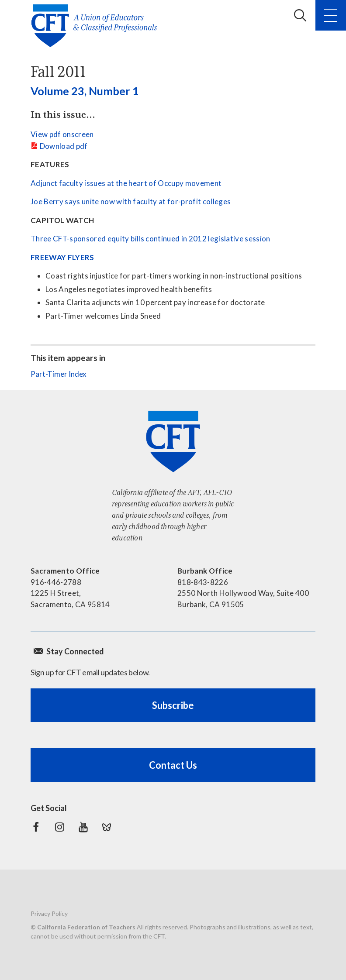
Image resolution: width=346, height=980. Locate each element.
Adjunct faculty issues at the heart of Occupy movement (126, 183)
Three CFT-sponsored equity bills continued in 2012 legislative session (151, 239)
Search (300, 15)
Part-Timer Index (59, 374)
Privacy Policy (49, 913)
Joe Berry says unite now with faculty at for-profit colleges (131, 201)
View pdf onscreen (62, 134)
